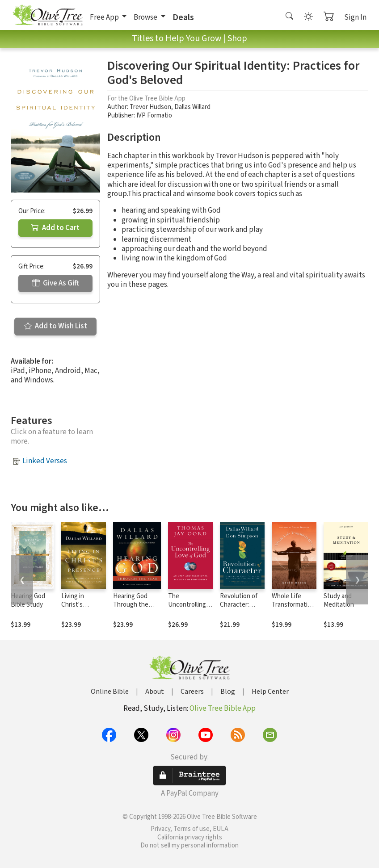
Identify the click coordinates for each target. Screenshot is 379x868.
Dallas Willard (192, 107)
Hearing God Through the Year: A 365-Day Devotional (134, 609)
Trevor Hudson (150, 107)
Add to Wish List (56, 326)
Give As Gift (56, 283)
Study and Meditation (339, 600)
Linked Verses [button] (45, 461)
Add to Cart (55, 228)
